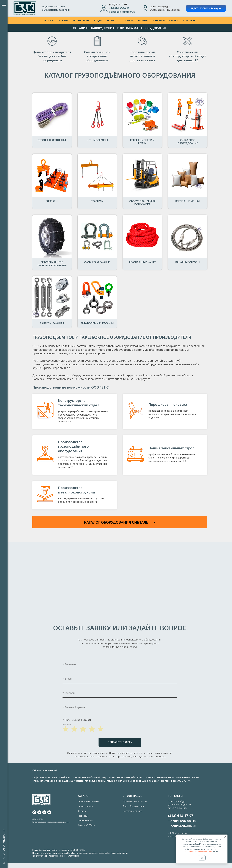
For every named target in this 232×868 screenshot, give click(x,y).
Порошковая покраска (168, 404)
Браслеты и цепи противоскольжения (52, 264)
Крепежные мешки (188, 201)
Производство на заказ (135, 801)
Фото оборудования (133, 806)
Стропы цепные (86, 806)
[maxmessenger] (34, 812)
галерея (128, 20)
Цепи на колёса (85, 820)
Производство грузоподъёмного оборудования (73, 446)
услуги (63, 20)
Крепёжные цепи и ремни (142, 142)
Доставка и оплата (132, 811)
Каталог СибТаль (86, 825)
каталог (49, 20)
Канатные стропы (188, 262)
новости (113, 20)
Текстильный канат (142, 262)
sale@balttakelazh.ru (178, 833)
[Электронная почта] (49, 812)
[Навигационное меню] (4, 5)
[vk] (44, 812)
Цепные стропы (97, 140)
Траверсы (97, 201)
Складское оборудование (188, 142)
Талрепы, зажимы (52, 323)
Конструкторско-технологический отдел (79, 403)
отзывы (143, 20)
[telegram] (39, 812)
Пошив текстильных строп (171, 448)
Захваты (52, 201)
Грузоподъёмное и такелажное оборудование (51, 822)
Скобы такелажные (97, 262)
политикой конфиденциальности (199, 852)
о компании (81, 20)
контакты (190, 20)
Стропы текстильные (52, 140)
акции (98, 20)
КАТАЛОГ (84, 796)
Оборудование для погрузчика (142, 203)
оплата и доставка (166, 20)
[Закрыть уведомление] (225, 837)
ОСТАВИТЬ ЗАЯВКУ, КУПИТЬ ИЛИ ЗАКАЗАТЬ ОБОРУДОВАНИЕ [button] (120, 28)
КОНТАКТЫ (175, 796)
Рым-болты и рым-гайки (97, 323)
